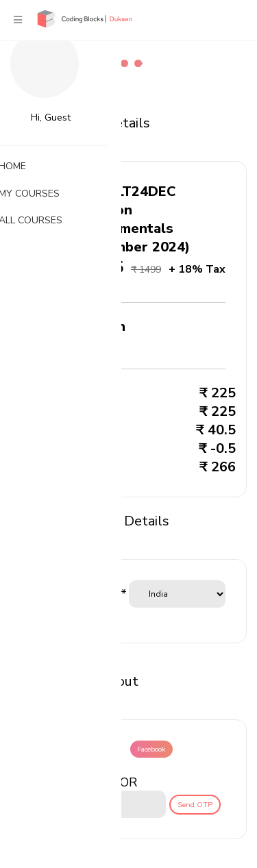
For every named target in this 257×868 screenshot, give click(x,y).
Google (103, 749)
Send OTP (195, 805)
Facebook (151, 749)
